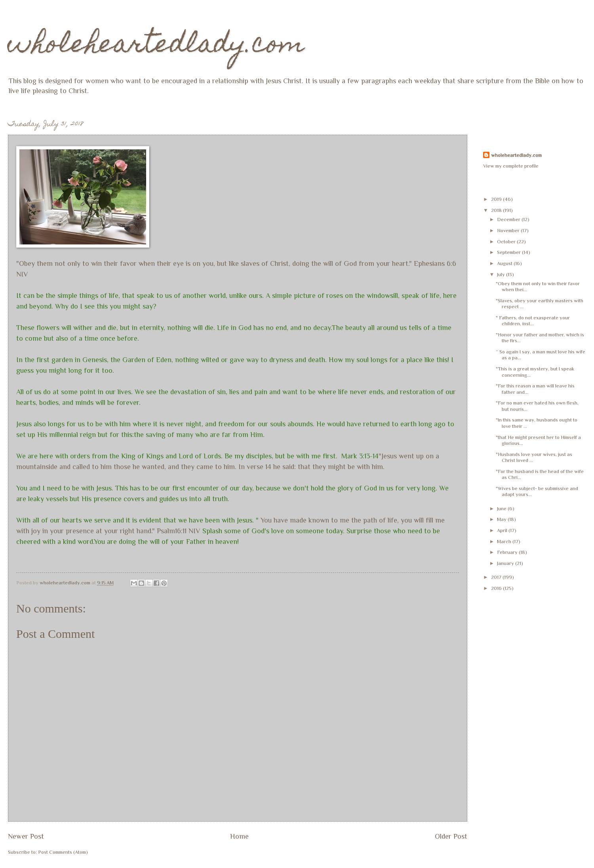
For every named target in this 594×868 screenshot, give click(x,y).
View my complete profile (511, 166)
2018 (497, 210)
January (506, 563)
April (503, 530)
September (509, 252)
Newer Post (26, 836)
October (507, 241)
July (502, 274)
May (502, 519)
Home (239, 836)
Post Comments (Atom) (63, 852)
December (509, 219)
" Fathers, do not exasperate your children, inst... (533, 320)
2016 (497, 588)
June (502, 508)
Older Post (451, 836)
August (505, 263)
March (505, 541)
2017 (497, 577)
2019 (497, 199)
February (508, 552)
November (509, 230)
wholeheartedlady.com (156, 46)
